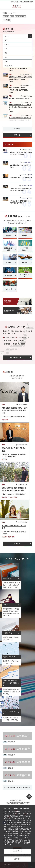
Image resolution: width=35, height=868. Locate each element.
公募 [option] (6, 49)
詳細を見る (7, 864)
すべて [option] (7, 40)
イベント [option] (7, 45)
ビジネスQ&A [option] (9, 66)
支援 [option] (6, 62)
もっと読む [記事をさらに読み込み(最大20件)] (17, 129)
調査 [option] (6, 53)
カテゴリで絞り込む (9, 32)
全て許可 (17, 859)
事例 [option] (6, 57)
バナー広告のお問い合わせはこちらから (17, 787)
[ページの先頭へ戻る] (29, 797)
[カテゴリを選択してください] (17, 36)
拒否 (17, 851)
